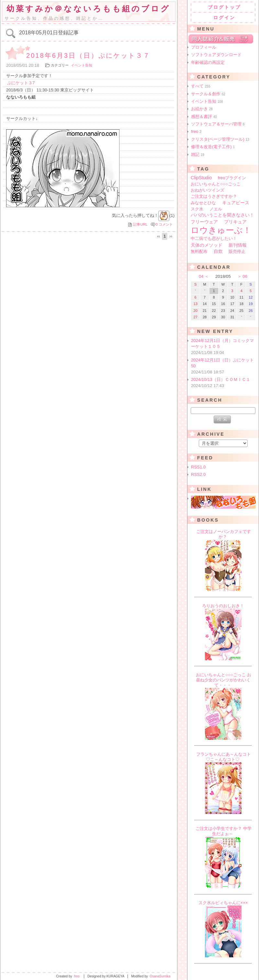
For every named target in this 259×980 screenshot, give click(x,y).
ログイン (224, 18)
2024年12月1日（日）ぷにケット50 (224, 366)
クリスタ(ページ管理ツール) (220, 139)
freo (196, 131)
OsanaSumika (160, 976)
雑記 (198, 154)
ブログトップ (224, 7)
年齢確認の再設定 (208, 62)
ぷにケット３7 (21, 83)
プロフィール (204, 47)
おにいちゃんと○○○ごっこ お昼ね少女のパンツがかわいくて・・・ (224, 680)
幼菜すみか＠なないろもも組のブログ (88, 9)
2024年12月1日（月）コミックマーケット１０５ (224, 347)
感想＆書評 (204, 117)
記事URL (140, 224)
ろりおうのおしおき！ (223, 606)
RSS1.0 (198, 467)
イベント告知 (82, 65)
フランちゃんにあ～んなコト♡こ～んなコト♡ (224, 757)
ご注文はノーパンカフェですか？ (224, 534)
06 (245, 276)
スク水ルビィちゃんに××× (223, 903)
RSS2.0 (198, 474)
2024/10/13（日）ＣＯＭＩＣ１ (224, 383)
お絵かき (202, 109)
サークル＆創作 (208, 94)
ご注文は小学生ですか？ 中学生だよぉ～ (224, 831)
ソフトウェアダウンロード (216, 55)
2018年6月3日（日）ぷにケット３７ (88, 55)
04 (201, 276)
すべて (201, 86)
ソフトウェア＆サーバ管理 (218, 124)
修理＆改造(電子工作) (213, 147)
